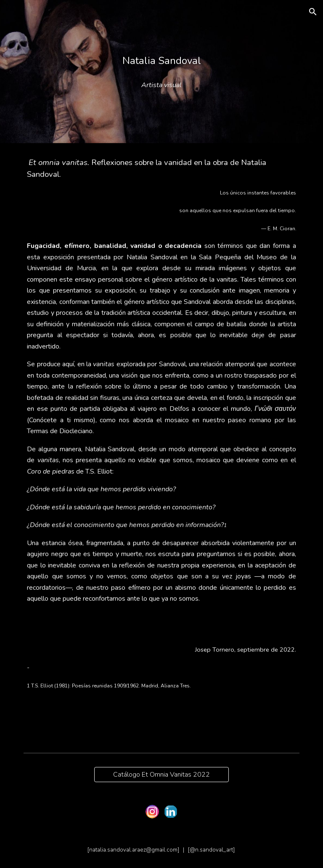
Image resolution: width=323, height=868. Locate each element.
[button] (313, 12)
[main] (161, 61)
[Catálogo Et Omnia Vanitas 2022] (161, 775)
